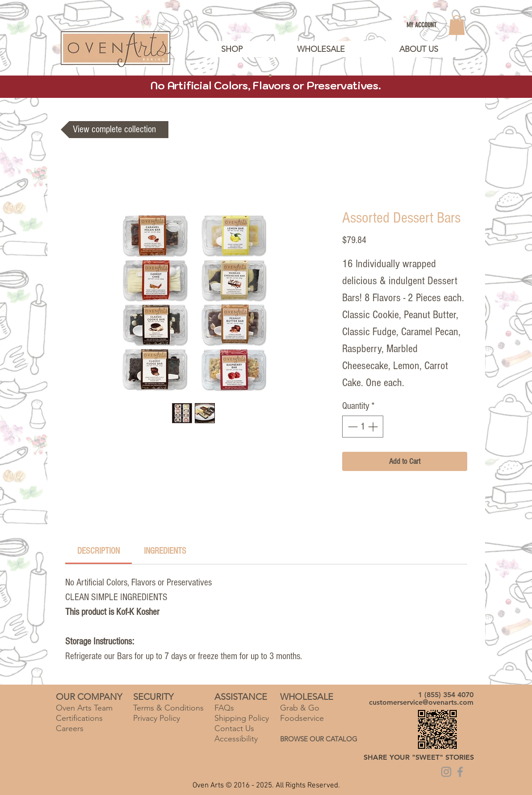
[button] (419, 49)
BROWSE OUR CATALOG (319, 739)
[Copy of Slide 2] (270, 76)
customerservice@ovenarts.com (421, 702)
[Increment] (374, 427)
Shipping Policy (242, 718)
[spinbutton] (363, 427)
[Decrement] (352, 427)
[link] (457, 25)
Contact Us (234, 728)
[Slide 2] (262, 76)
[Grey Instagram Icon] (446, 772)
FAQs (224, 708)
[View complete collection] (115, 130)
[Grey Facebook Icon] (460, 772)
